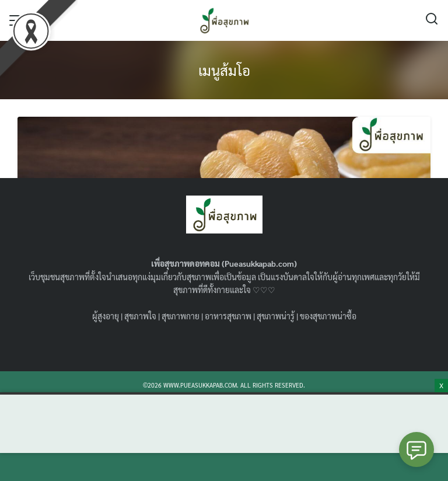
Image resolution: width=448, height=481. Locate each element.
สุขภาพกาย (181, 316)
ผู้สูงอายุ (106, 316)
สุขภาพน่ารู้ (276, 316)
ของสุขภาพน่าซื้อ (328, 316)
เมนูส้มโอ (224, 70)
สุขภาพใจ (140, 316)
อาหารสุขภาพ (228, 316)
